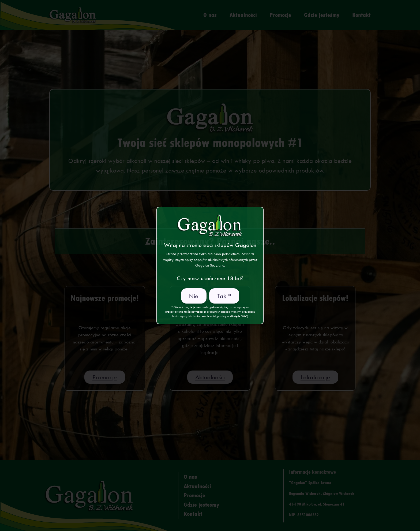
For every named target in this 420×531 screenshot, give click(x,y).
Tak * (224, 296)
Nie (194, 296)
